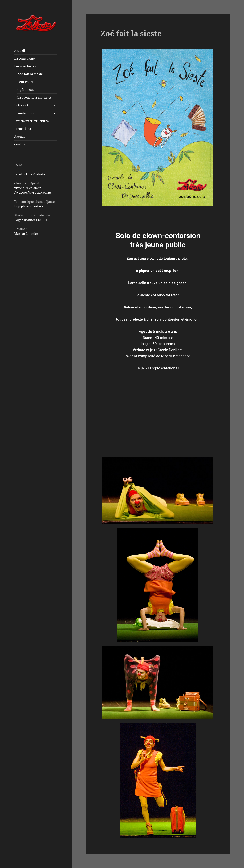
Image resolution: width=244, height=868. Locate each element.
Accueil (20, 51)
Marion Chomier (26, 234)
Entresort (21, 105)
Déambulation (25, 113)
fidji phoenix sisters (29, 206)
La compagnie (24, 58)
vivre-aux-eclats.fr (28, 188)
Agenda (20, 137)
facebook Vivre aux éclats (33, 192)
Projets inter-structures (31, 121)
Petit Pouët (25, 82)
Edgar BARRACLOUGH (31, 220)
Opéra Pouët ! (27, 90)
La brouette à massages (34, 97)
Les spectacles (25, 66)
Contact (20, 144)
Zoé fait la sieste (30, 74)
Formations (22, 129)
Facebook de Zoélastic (30, 174)
